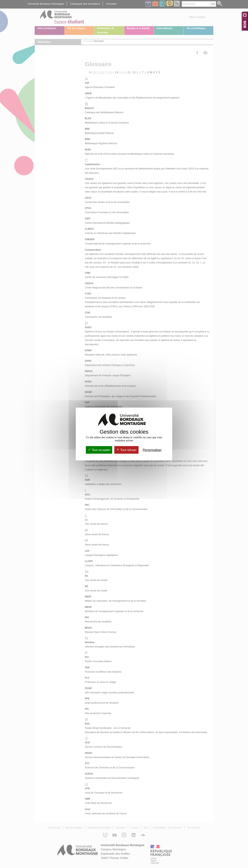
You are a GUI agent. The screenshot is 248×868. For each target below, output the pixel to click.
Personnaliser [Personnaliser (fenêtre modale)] (152, 450)
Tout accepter (99, 450)
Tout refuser (126, 450)
